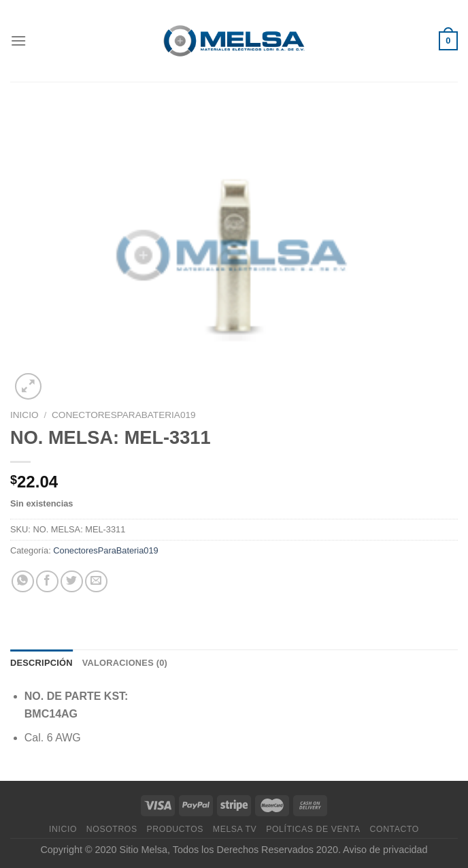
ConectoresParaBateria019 (124, 415)
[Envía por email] (96, 582)
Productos (175, 829)
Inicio (24, 415)
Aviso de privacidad (385, 850)
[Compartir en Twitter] (72, 582)
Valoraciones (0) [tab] (125, 663)
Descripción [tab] (41, 663)
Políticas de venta (313, 829)
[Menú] (18, 41)
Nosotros (112, 829)
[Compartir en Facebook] (47, 582)
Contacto (395, 829)
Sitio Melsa (144, 850)
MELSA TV (235, 829)
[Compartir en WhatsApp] (23, 582)
